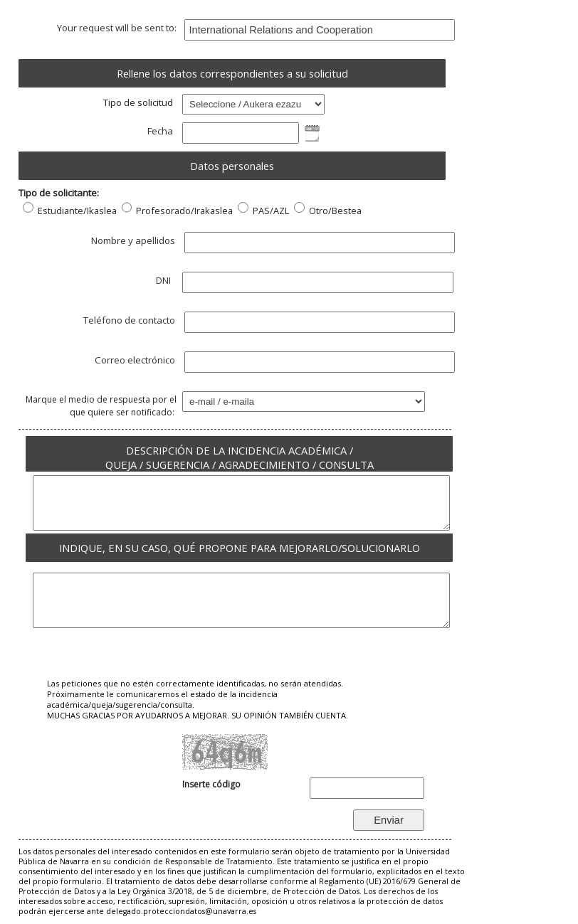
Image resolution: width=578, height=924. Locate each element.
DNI (166, 280)
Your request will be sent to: (118, 28)
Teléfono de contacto (131, 320)
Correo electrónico (137, 360)
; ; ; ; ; (253, 104)
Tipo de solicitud (140, 102)
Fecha (162, 131)
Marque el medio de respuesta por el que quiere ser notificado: (101, 406)
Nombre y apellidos (135, 240)
